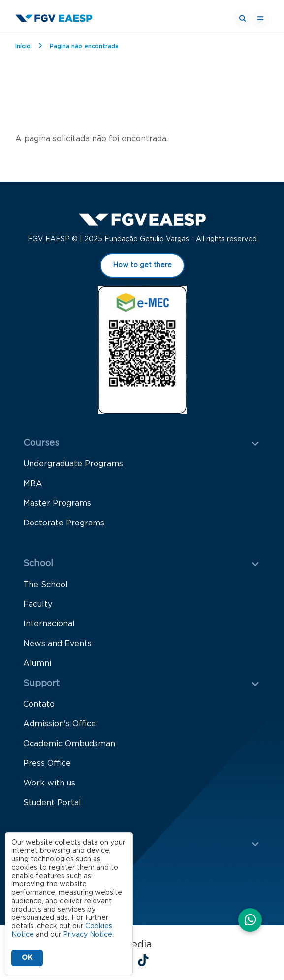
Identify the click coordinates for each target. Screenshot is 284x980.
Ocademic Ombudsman (69, 744)
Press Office (47, 763)
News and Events (57, 644)
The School (46, 585)
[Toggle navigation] (260, 19)
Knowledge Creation (63, 864)
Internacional (49, 624)
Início (23, 46)
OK (27, 958)
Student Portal (52, 803)
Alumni (37, 663)
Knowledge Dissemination (75, 884)
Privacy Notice (88, 935)
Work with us (49, 783)
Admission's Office (60, 724)
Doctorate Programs (64, 523)
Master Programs (57, 503)
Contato (39, 704)
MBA (33, 484)
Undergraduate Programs (73, 464)
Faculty (38, 604)
